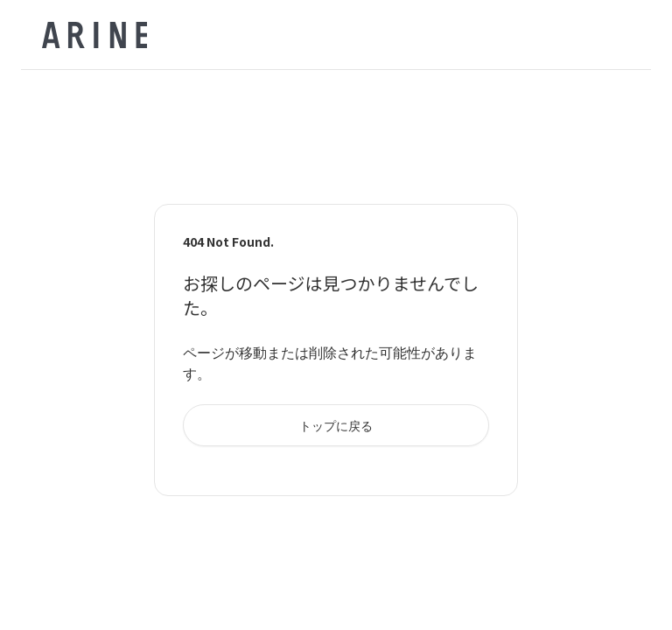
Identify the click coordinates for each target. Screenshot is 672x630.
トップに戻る (336, 425)
